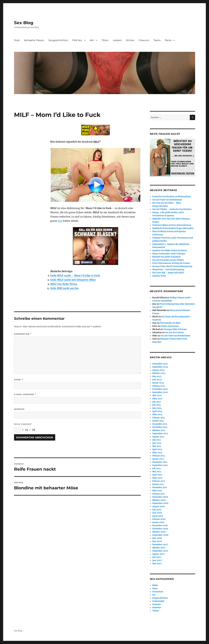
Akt (92, 40)
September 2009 (160, 503)
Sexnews (157, 604)
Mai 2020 (157, 395)
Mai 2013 (157, 446)
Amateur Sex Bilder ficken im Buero (170, 250)
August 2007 (158, 554)
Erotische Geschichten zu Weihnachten (172, 197)
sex (154, 595)
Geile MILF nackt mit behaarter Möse (73, 280)
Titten (105, 40)
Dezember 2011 (160, 487)
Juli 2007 (157, 557)
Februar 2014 (159, 418)
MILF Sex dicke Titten (64, 284)
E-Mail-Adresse (25, 394)
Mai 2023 (157, 376)
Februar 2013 (159, 456)
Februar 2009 (159, 519)
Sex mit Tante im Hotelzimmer (167, 200)
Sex (60, 221)
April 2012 (157, 475)
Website (19, 409)
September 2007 (160, 551)
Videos (156, 611)
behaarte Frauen (34, 40)
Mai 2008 (157, 541)
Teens (157, 40)
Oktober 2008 (159, 532)
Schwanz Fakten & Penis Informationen (172, 225)
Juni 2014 (157, 408)
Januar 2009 (158, 522)
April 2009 (158, 516)
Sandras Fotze (159, 276)
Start (17, 40)
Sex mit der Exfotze (174, 332)
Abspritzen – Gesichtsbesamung (168, 270)
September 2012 (160, 465)
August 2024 (158, 370)
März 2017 (157, 399)
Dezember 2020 (160, 389)
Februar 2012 (159, 481)
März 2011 (157, 491)
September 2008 (160, 535)
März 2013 (157, 453)
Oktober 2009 (159, 500)
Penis (168, 40)
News (155, 588)
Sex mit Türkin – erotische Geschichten (172, 209)
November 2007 (160, 545)
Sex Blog (24, 23)
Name (19, 380)
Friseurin (144, 40)
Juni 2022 (157, 380)
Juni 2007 (157, 560)
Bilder (155, 585)
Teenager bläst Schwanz (175, 329)
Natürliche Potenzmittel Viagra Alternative (173, 228)
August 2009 (159, 506)
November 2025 (160, 364)
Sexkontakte (158, 601)
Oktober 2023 (159, 373)
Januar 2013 (158, 459)
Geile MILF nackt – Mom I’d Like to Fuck (75, 275)
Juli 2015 (156, 402)
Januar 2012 (158, 484)
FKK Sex (77, 40)
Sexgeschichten (58, 40)
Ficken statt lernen (170, 326)
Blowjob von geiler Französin (166, 257)
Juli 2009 (157, 510)
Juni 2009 (157, 513)
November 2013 (160, 427)
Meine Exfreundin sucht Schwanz (169, 254)
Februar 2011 (158, 494)
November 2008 (160, 529)
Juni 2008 (157, 538)
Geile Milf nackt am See (65, 288)
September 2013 (160, 434)
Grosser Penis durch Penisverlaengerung (172, 266)
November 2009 (160, 497)
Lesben (117, 40)
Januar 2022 (158, 383)
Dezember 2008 (160, 526)
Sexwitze (157, 608)
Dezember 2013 (160, 424)
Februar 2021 (159, 386)
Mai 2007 (157, 564)
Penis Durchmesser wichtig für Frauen (171, 263)
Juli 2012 (156, 468)
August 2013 (158, 437)
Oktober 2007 (159, 548)
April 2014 (157, 411)
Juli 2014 (157, 405)
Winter (130, 40)
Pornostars (158, 592)
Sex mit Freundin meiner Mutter (168, 260)
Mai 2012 (157, 472)
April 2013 (157, 449)
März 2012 (157, 478)
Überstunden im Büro (170, 323)
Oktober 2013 (159, 430)
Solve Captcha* (23, 424)
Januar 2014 (158, 421)
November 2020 (160, 392)
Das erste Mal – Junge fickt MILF (168, 273)
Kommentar (23, 334)
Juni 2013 (157, 443)
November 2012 (160, 462)
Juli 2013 (156, 440)
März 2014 (157, 415)
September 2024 (160, 367)
